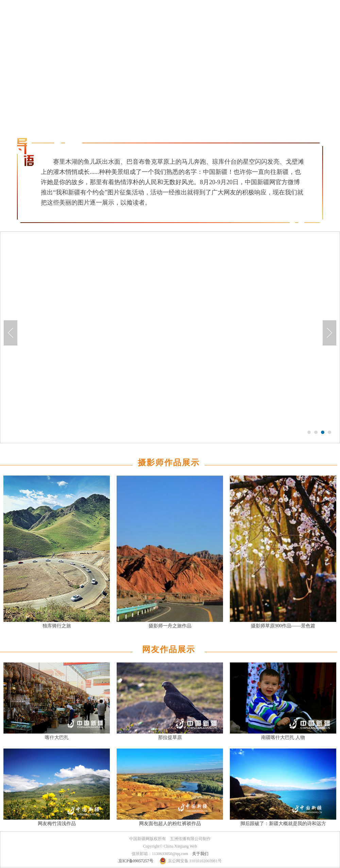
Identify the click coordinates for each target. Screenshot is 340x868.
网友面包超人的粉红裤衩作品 (170, 824)
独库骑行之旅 (57, 626)
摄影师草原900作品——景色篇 (283, 626)
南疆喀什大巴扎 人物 (283, 737)
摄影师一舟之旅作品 (170, 626)
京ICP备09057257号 (136, 861)
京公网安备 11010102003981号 (195, 861)
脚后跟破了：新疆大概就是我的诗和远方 (283, 824)
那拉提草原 (170, 737)
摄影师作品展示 (169, 463)
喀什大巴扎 (57, 737)
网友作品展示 (169, 649)
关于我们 (200, 854)
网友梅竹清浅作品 (57, 824)
